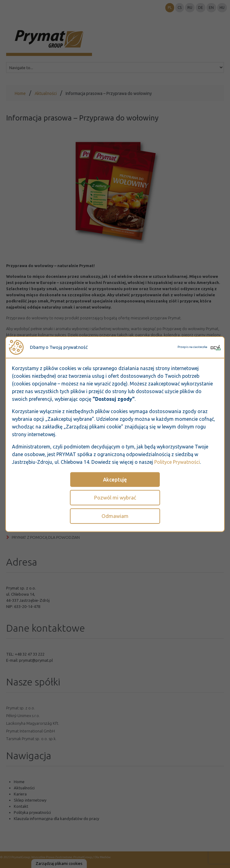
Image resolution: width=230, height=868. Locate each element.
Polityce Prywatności (177, 462)
